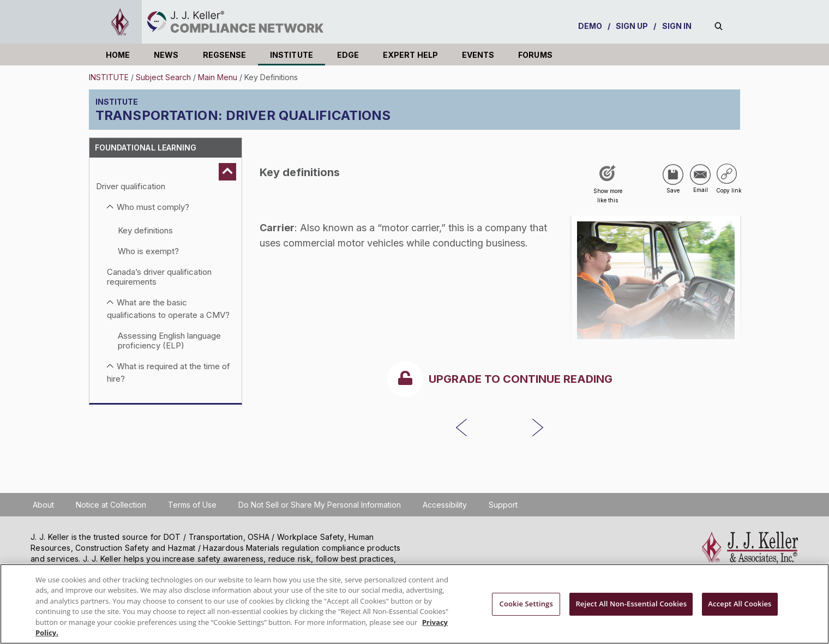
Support (503, 505)
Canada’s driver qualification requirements (159, 277)
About (43, 505)
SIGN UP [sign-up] (632, 26)
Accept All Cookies (740, 604)
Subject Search (163, 77)
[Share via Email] (700, 174)
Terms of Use (192, 505)
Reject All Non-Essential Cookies (631, 604)
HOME (118, 55)
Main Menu (218, 77)
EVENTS (478, 55)
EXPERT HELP (410, 55)
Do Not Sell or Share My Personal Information (320, 505)
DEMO (590, 26)
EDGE (348, 55)
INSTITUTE (292, 55)
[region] (414, 604)
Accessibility (445, 505)
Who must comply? (153, 207)
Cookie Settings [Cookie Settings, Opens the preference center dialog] (526, 604)
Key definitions (145, 230)
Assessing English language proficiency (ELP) (169, 341)
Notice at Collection (111, 505)
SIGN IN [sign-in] (677, 26)
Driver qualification (131, 186)
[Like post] (608, 188)
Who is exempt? (148, 251)
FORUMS (535, 55)
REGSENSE (225, 55)
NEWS (166, 55)
